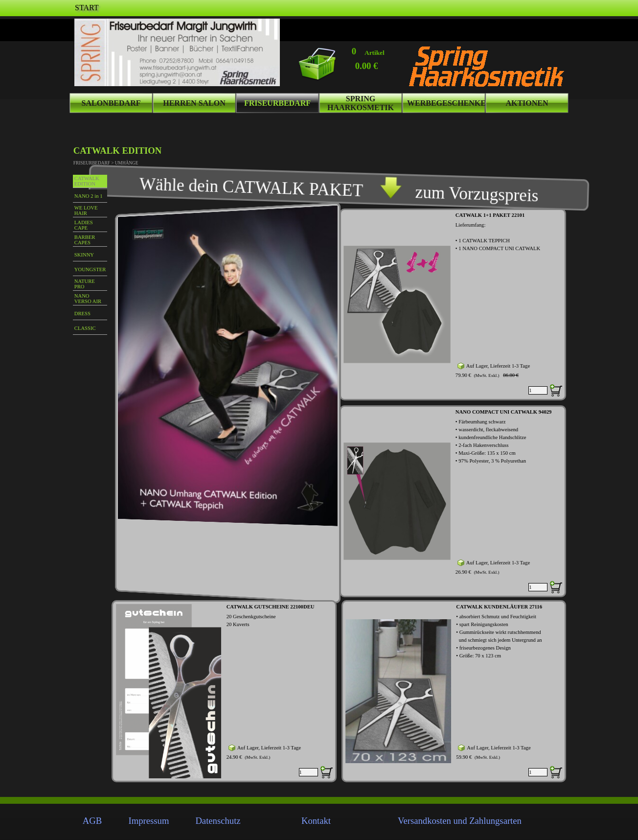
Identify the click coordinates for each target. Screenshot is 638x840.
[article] (453, 304)
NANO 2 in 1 (89, 196)
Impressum (149, 821)
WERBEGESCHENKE (446, 103)
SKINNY (84, 255)
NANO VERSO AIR (88, 299)
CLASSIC (85, 328)
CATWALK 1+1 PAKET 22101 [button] (490, 215)
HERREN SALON (194, 103)
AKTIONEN (527, 103)
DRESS (82, 314)
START (87, 8)
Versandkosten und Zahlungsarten (460, 821)
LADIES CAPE (84, 225)
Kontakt (316, 821)
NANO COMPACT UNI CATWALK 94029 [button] (504, 412)
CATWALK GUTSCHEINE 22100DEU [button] (271, 607)
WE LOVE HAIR (86, 210)
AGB (92, 821)
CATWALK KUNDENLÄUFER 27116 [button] (499, 607)
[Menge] (538, 390)
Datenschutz (218, 821)
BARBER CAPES (85, 240)
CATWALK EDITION (87, 181)
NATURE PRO (85, 284)
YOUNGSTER (90, 269)
